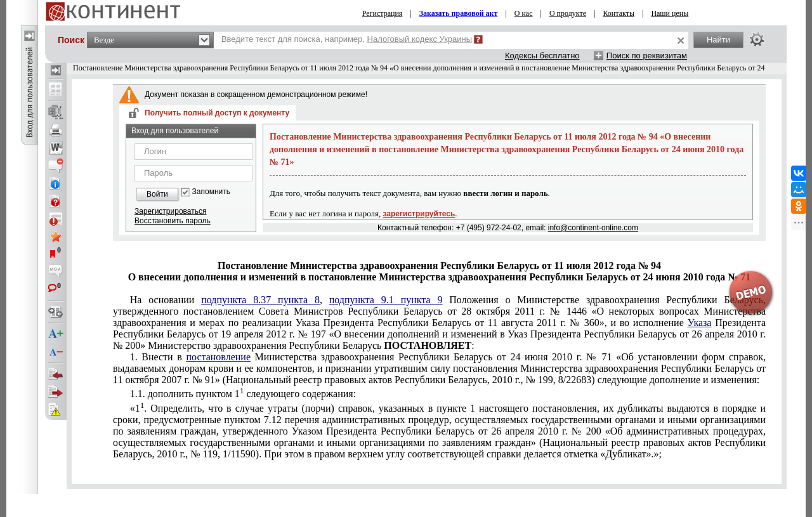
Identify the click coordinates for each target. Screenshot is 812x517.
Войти (157, 194)
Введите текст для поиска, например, (347, 39)
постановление (218, 357)
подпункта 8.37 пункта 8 (260, 300)
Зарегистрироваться (170, 211)
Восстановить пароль (173, 221)
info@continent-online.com (593, 228)
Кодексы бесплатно (542, 56)
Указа (699, 323)
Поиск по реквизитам (647, 56)
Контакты (619, 13)
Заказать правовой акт (459, 13)
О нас (524, 13)
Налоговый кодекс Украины (420, 39)
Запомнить (211, 192)
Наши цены (670, 13)
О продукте (568, 13)
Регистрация (383, 13)
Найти (718, 40)
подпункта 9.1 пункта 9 (386, 300)
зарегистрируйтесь (419, 214)
